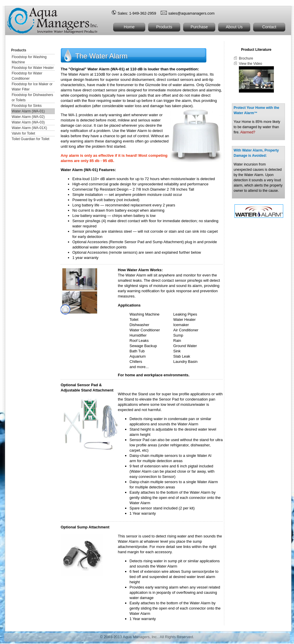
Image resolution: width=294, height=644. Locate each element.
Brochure (246, 58)
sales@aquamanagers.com (191, 13)
